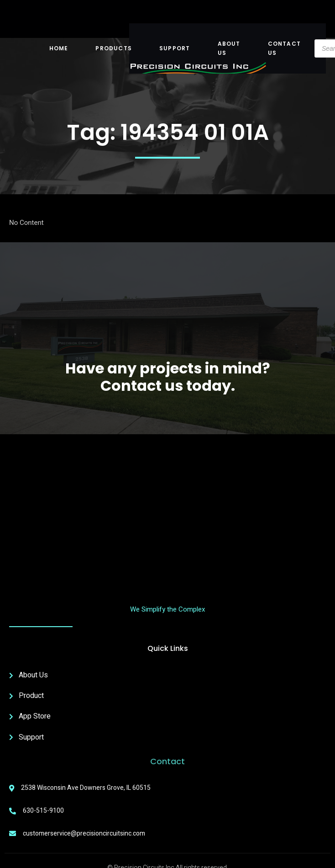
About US (229, 48)
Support (175, 48)
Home (59, 48)
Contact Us (284, 48)
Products (114, 48)
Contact (167, 761)
